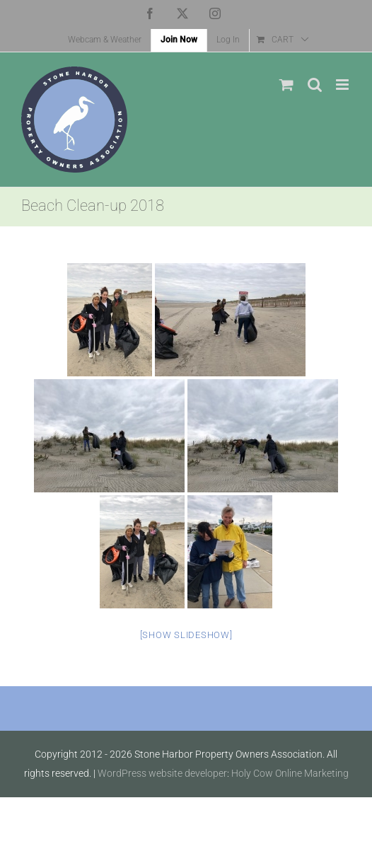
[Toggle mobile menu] (343, 85)
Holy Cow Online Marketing (290, 773)
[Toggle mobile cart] (286, 85)
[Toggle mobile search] (315, 85)
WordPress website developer (162, 773)
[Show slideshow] (186, 635)
